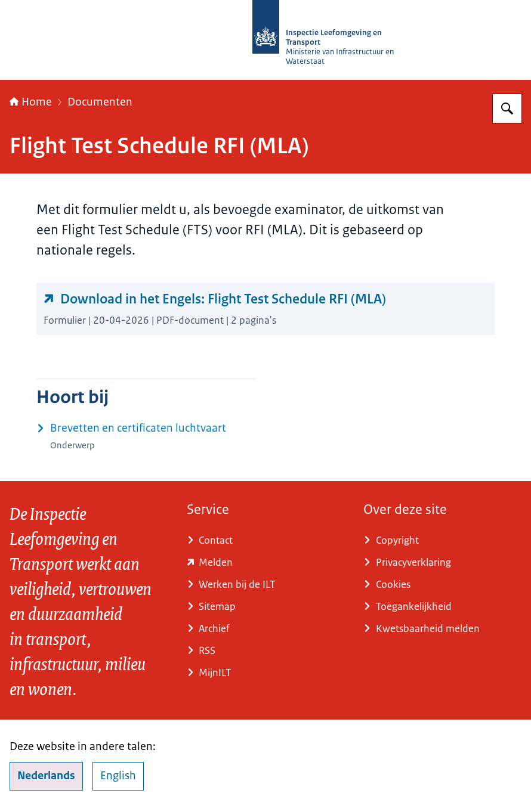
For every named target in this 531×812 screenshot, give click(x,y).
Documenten (100, 102)
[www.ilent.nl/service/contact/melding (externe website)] (266, 562)
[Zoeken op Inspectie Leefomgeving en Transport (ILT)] (507, 109)
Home (31, 102)
